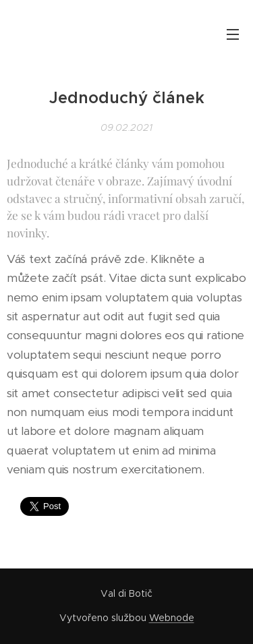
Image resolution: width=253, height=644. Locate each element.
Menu (233, 34)
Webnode (172, 618)
